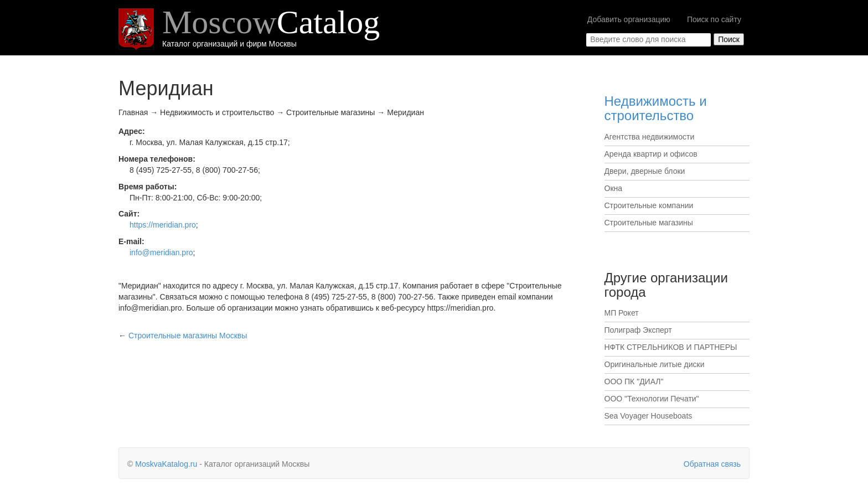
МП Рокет (622, 313)
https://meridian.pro (163, 225)
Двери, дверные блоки (645, 171)
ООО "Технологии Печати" (652, 399)
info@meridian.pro (161, 252)
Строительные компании (649, 205)
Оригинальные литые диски (655, 364)
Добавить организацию (629, 19)
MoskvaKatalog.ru (166, 464)
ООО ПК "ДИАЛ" (634, 381)
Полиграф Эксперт (638, 330)
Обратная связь (712, 464)
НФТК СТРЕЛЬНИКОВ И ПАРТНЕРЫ (671, 347)
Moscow (271, 22)
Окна (614, 188)
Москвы (188, 336)
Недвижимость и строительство (656, 108)
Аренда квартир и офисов (651, 154)
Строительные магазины (649, 223)
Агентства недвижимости (650, 137)
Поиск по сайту (714, 19)
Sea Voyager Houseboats (649, 416)
